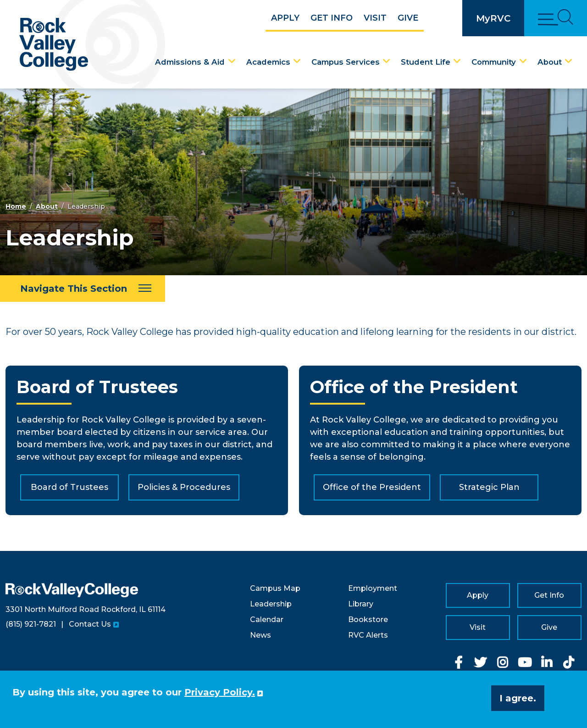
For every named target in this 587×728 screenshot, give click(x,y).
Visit (375, 18)
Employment (373, 588)
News (260, 635)
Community (494, 62)
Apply (285, 18)
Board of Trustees (69, 487)
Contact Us (90, 624)
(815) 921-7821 (31, 624)
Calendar (267, 620)
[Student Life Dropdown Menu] (457, 61)
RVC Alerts (368, 635)
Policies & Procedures (184, 487)
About (550, 62)
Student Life (426, 62)
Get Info (332, 18)
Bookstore (368, 620)
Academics (268, 62)
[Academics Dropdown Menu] (297, 61)
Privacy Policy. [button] (220, 692)
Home (16, 206)
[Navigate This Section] (83, 289)
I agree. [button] (518, 698)
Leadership (271, 604)
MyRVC (493, 18)
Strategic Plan (489, 487)
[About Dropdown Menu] (569, 61)
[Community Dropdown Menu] (523, 61)
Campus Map (275, 588)
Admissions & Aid (190, 62)
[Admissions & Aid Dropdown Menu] (232, 61)
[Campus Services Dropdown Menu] (387, 61)
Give (408, 18)
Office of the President (372, 487)
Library (361, 604)
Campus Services (346, 62)
